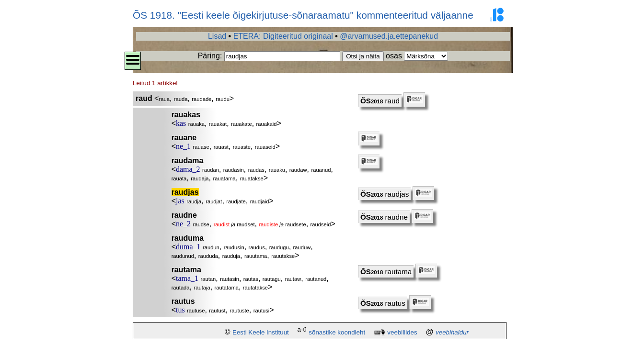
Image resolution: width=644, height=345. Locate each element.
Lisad (217, 36)
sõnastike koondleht (337, 332)
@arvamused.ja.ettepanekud (389, 36)
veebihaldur (452, 332)
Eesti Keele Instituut (261, 332)
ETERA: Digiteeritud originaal (283, 36)
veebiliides (402, 332)
